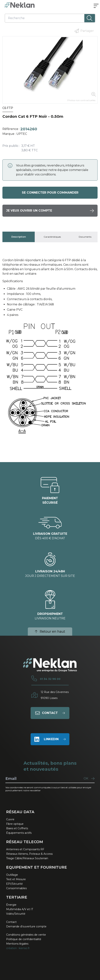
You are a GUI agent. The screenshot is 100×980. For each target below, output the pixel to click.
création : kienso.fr (18, 948)
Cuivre (10, 819)
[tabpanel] (50, 350)
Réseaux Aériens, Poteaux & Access (29, 854)
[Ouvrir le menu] (96, 6)
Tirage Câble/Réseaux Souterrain (27, 858)
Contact (11, 922)
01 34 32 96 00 (50, 679)
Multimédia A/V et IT (20, 909)
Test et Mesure (16, 879)
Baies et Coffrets (17, 828)
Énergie (11, 905)
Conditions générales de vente (26, 935)
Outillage (12, 875)
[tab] (19, 237)
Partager (84, 31)
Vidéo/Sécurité (16, 914)
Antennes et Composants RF (25, 849)
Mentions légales (17, 944)
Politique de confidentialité (24, 939)
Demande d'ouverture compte (26, 926)
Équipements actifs (19, 833)
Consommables (16, 888)
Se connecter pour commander (50, 193)
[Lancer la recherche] (90, 18)
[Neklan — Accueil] (20, 5)
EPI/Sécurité (14, 884)
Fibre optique (15, 824)
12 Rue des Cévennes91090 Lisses (55, 695)
